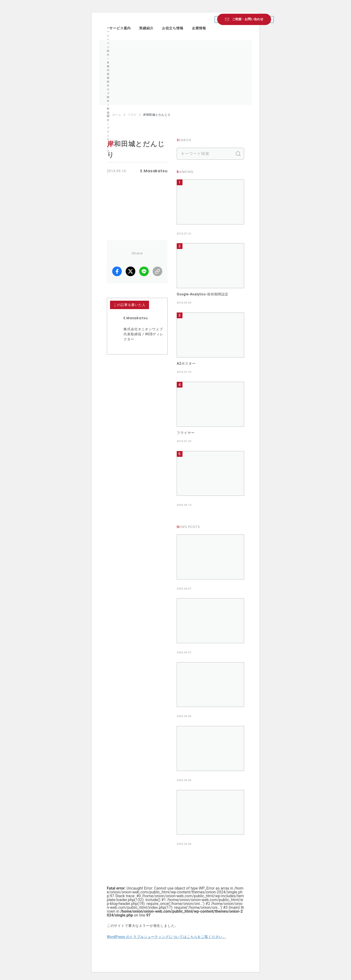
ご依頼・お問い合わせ (248, 19)
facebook (117, 271)
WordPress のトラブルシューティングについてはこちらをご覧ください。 (166, 937)
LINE (144, 271)
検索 (238, 154)
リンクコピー (157, 271)
